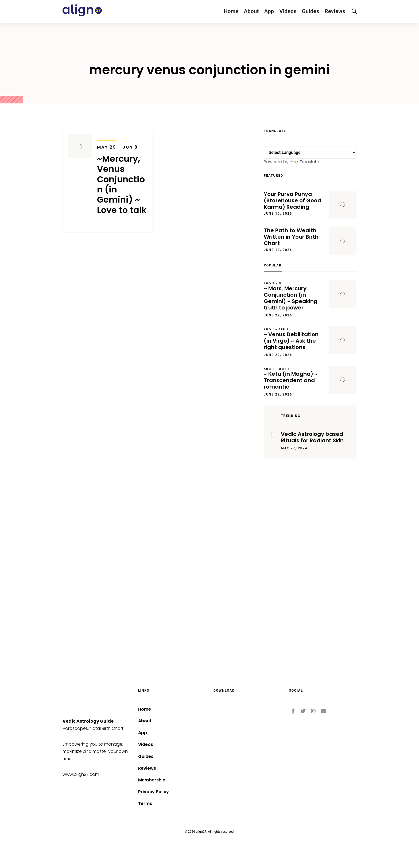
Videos (288, 11)
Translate (304, 162)
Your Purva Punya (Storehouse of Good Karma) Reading (292, 200)
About (251, 11)
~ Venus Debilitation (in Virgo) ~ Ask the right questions (294, 339)
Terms (145, 803)
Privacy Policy (154, 792)
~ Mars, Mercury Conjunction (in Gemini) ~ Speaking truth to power (294, 296)
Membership (152, 780)
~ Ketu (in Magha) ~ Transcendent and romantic (294, 379)
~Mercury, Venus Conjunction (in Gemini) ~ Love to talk (122, 180)
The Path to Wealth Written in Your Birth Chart (291, 237)
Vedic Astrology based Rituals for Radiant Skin (312, 437)
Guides (311, 11)
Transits (107, 137)
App (269, 11)
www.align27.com (81, 774)
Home (231, 11)
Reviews (335, 11)
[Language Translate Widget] (310, 152)
